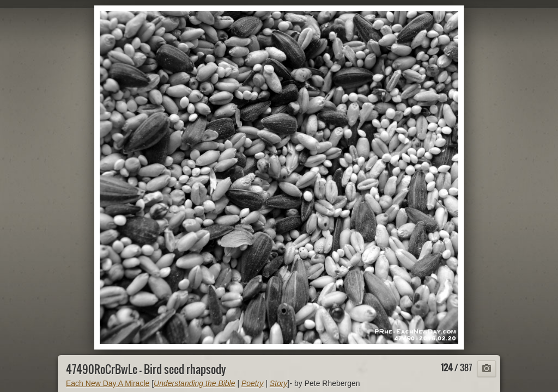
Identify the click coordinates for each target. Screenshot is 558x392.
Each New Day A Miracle (108, 383)
